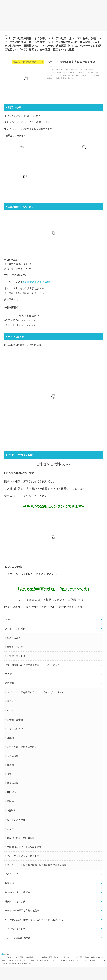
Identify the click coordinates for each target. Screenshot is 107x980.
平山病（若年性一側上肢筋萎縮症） (25, 847)
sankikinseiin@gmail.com (37, 282)
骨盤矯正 (12, 765)
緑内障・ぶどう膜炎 (15, 901)
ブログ (8, 674)
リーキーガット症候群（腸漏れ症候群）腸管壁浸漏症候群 (37, 865)
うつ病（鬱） (14, 756)
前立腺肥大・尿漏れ (17, 819)
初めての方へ (14, 638)
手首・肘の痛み (15, 729)
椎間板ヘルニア (15, 792)
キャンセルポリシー (15, 929)
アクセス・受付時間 (15, 629)
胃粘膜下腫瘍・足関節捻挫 (21, 838)
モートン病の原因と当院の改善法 (22, 910)
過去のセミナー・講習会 (18, 892)
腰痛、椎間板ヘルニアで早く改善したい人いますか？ (32, 665)
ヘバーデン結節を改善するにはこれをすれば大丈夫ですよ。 (38, 692)
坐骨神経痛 (13, 783)
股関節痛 (12, 801)
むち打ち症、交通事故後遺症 (22, 747)
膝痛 (9, 774)
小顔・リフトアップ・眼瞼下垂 (23, 856)
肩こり (10, 710)
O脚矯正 (11, 810)
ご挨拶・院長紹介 (16, 656)
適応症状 (10, 683)
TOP (7, 620)
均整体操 (10, 883)
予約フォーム (12, 874)
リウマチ (12, 701)
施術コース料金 (15, 647)
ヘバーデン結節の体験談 (18, 938)
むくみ (10, 829)
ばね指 (10, 738)
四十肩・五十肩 (15, 719)
